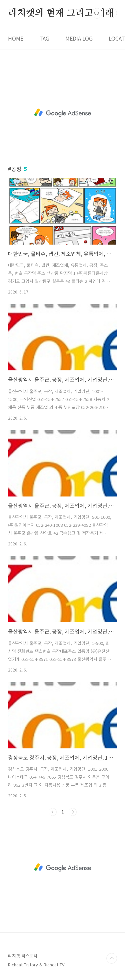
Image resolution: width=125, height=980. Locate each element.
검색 (97, 13)
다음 (73, 812)
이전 (53, 812)
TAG (44, 38)
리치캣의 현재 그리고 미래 (61, 13)
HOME (16, 38)
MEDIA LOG (79, 38)
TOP (112, 958)
